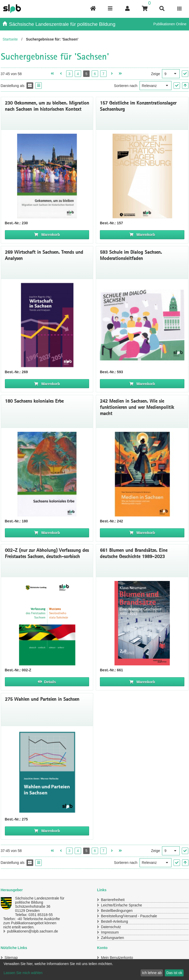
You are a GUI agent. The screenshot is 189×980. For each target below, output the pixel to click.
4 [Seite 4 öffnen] (78, 74)
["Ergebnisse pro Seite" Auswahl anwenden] (185, 74)
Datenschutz (111, 927)
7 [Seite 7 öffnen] (103, 74)
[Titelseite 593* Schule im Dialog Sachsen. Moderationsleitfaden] (142, 325)
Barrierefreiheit (113, 900)
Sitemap (11, 958)
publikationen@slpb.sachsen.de (33, 931)
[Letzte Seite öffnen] (120, 74)
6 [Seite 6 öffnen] (95, 74)
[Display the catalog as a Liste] (38, 86)
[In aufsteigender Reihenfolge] (185, 86)
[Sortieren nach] (156, 86)
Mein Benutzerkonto (117, 958)
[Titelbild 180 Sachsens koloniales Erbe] (47, 474)
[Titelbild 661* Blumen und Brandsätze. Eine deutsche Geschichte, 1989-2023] (142, 623)
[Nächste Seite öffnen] (112, 74)
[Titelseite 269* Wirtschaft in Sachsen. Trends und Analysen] (47, 325)
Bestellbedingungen (117, 911)
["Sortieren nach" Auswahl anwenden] (177, 86)
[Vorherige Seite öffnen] (61, 74)
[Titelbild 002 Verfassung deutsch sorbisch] (47, 623)
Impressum (110, 932)
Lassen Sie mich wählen (23, 973)
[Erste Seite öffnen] (52, 74)
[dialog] (95, 970)
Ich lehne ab (152, 973)
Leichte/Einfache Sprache (122, 905)
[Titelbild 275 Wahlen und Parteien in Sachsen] (47, 772)
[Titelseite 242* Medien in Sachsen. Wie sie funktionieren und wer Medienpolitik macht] (142, 474)
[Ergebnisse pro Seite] (171, 74)
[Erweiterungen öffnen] (180, 9)
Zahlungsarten (113, 938)
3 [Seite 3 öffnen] (69, 74)
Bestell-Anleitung (114, 921)
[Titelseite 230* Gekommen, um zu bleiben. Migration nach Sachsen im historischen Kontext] (47, 176)
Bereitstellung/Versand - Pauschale (129, 916)
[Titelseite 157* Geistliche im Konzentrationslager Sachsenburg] (142, 176)
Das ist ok (174, 973)
